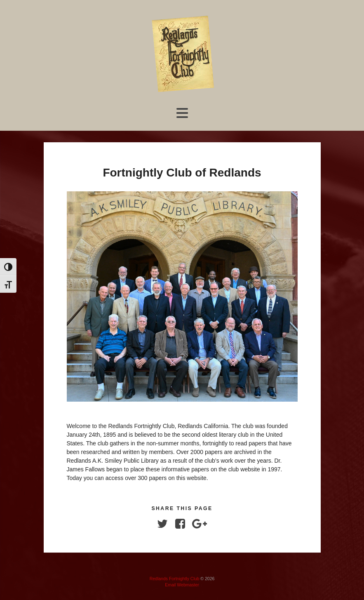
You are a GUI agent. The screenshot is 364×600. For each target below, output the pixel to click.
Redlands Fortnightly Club (175, 579)
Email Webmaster (182, 585)
